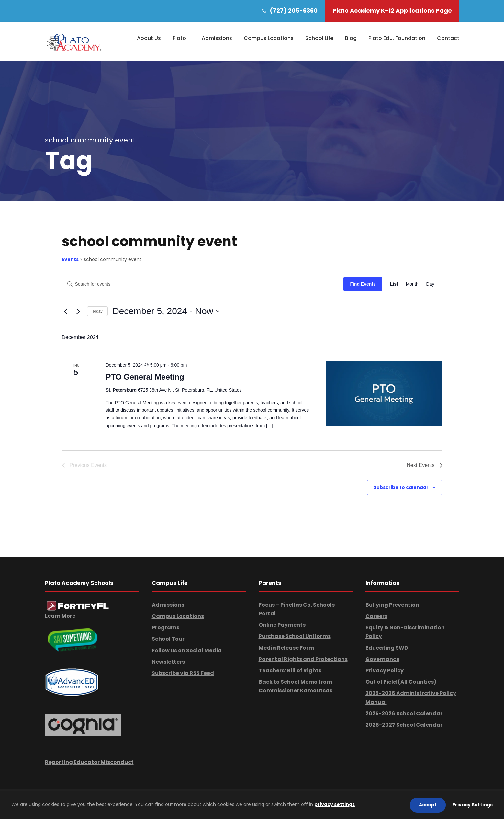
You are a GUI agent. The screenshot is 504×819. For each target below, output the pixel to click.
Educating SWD (387, 648)
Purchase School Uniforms (295, 636)
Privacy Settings (472, 805)
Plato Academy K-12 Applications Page (392, 11)
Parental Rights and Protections (303, 659)
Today (97, 311)
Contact (448, 38)
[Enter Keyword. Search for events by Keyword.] (203, 284)
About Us (149, 38)
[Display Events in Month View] (412, 284)
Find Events (363, 284)
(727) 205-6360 (294, 11)
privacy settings (335, 804)
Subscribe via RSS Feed (183, 673)
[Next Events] (78, 311)
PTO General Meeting (145, 377)
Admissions (217, 38)
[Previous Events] (66, 311)
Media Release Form (286, 648)
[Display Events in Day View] (430, 284)
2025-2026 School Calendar (404, 714)
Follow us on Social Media (187, 650)
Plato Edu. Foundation (397, 38)
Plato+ (181, 38)
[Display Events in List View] (394, 284)
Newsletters (168, 662)
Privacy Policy (385, 671)
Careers (376, 616)
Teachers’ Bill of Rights (290, 671)
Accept (428, 805)
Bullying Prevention (392, 605)
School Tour (168, 639)
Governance (382, 659)
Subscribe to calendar (401, 487)
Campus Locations (269, 38)
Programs (166, 627)
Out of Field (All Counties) (401, 682)
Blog (351, 38)
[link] (78, 605)
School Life (319, 38)
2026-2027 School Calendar (404, 725)
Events (70, 260)
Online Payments (282, 625)
